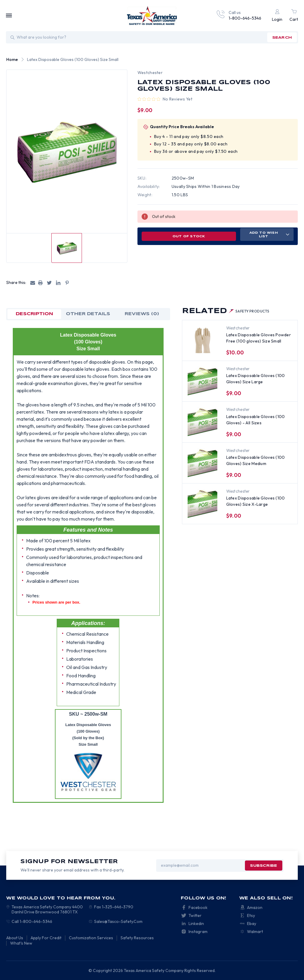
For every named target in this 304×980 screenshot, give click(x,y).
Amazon (255, 907)
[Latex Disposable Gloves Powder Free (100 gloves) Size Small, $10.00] (202, 340)
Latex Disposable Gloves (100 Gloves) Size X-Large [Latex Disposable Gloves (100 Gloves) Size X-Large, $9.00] (256, 501)
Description (34, 314)
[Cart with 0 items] (294, 16)
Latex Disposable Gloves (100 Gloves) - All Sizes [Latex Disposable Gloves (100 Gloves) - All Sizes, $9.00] (256, 420)
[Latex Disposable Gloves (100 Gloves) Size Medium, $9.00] (202, 463)
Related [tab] (226, 311)
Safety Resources (137, 938)
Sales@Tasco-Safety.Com (118, 921)
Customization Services (91, 938)
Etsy (251, 915)
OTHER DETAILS (88, 314)
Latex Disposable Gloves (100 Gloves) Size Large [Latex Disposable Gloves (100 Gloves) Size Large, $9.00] (256, 379)
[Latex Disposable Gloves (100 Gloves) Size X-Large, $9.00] (202, 504)
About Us (15, 938)
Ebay (252, 924)
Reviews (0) (142, 314)
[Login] (277, 16)
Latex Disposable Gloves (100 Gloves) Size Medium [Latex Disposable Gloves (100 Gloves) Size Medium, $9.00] (256, 460)
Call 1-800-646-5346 (32, 921)
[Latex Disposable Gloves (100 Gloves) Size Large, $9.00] (202, 381)
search (282, 38)
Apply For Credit (46, 938)
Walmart (255, 932)
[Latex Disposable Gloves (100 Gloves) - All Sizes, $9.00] (202, 422)
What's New (21, 943)
